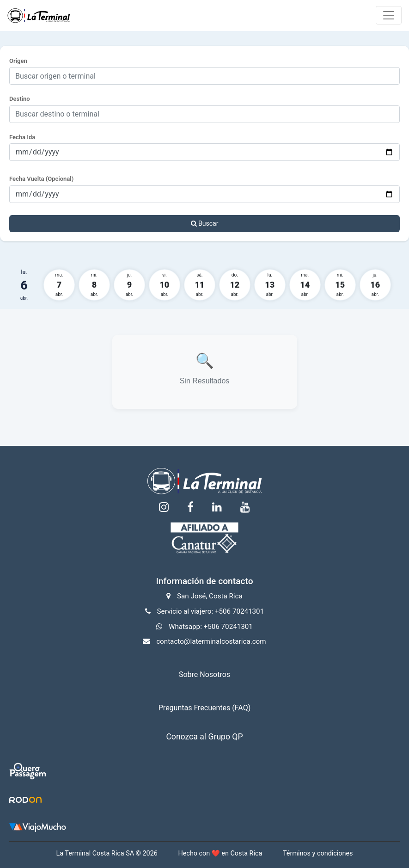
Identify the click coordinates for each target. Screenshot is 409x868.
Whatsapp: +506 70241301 (211, 627)
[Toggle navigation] (389, 15)
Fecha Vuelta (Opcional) (41, 179)
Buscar (205, 223)
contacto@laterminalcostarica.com (211, 641)
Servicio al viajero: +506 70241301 (211, 611)
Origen (18, 61)
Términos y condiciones (318, 853)
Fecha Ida (22, 137)
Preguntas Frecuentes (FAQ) (204, 708)
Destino (20, 99)
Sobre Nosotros (204, 674)
